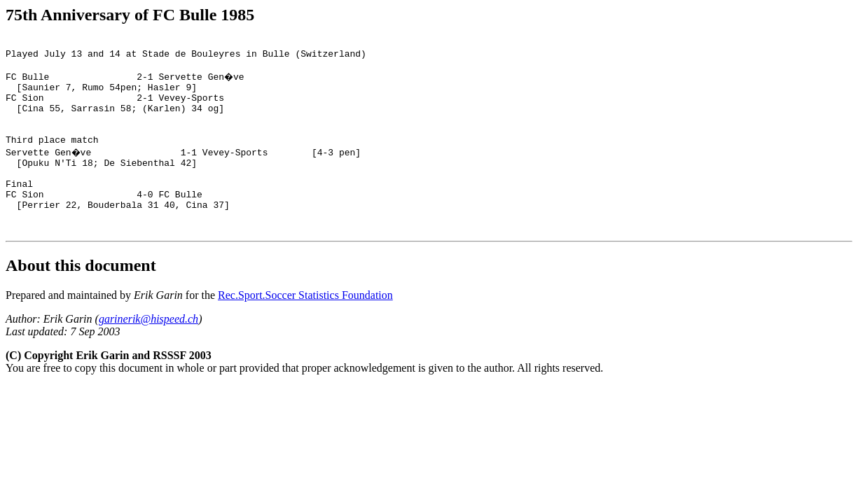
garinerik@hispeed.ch (148, 352)
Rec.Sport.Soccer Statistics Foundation (305, 329)
